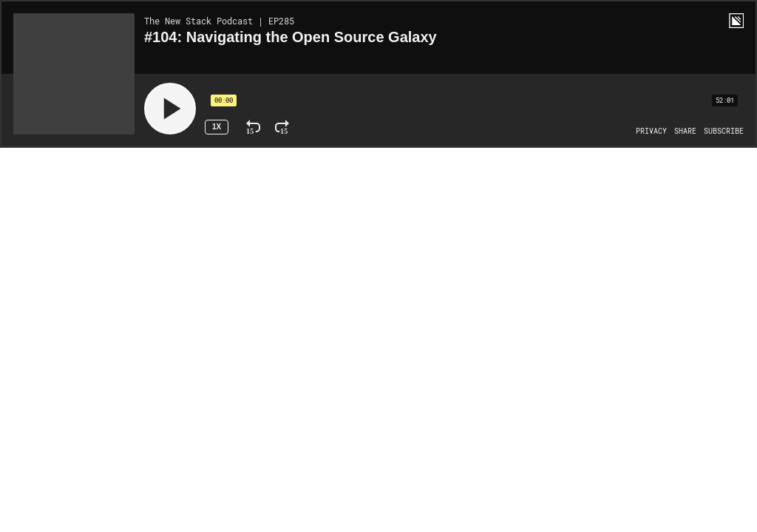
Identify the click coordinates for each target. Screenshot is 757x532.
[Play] (170, 109)
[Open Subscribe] (724, 132)
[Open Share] (685, 132)
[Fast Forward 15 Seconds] (282, 127)
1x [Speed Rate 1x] (217, 127)
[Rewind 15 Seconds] (253, 127)
